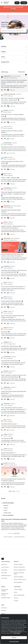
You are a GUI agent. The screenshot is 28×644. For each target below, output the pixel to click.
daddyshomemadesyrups (9, 94)
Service (5, 510)
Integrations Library (6, 598)
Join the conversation (8, 503)
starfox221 (6, 371)
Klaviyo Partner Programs (5, 590)
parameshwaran (7, 143)
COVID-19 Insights (18, 590)
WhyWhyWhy (7, 387)
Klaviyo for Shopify (18, 564)
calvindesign (6, 404)
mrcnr (5, 127)
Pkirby (5, 282)
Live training (4, 578)
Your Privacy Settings (14, 642)
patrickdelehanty (7, 188)
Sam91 (5, 311)
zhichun (5, 222)
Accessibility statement (19, 537)
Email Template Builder (19, 595)
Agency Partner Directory (5, 594)
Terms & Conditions (8, 537)
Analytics (6, 508)
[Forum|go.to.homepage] (6, 3)
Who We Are (4, 608)
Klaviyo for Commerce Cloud (19, 573)
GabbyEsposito (7, 76)
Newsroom (4, 611)
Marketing (6, 505)
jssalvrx (5, 157)
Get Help (16, 601)
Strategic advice (7, 513)
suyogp (5, 328)
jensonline (6, 110)
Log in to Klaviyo (5, 567)
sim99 (5, 297)
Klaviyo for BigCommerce (20, 570)
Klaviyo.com (4, 564)
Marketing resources (6, 575)
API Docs (16, 598)
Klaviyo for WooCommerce (20, 580)
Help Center (4, 573)
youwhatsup (6, 266)
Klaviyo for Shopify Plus (19, 567)
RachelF (6, 463)
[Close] (27, 615)
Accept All (14, 638)
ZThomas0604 (7, 357)
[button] (2, 3)
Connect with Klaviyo (7, 515)
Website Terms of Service (16, 632)
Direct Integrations (18, 582)
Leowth (5, 449)
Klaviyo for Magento (19, 577)
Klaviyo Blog (4, 570)
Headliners (6, 342)
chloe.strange (7, 238)
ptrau (5, 174)
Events (16, 592)
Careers (3, 613)
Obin (5, 420)
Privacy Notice (17, 633)
